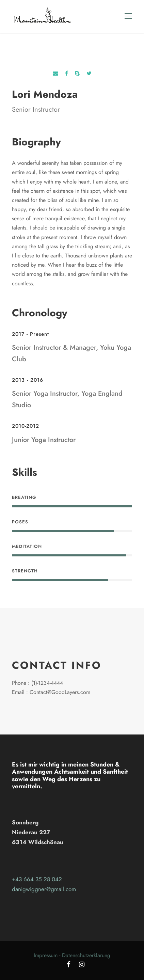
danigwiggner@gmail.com (44, 889)
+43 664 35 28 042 (37, 879)
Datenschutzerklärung (86, 955)
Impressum (46, 955)
